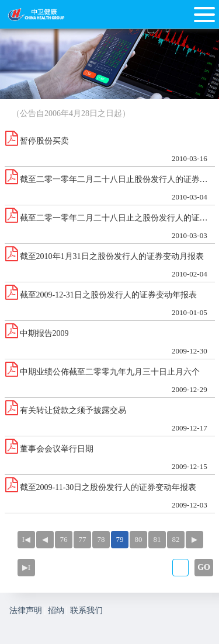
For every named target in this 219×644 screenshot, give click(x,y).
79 (120, 539)
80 (139, 539)
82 (176, 539)
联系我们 (86, 610)
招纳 (56, 610)
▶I (26, 567)
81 (157, 539)
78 (101, 539)
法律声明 (26, 610)
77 (83, 539)
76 (64, 539)
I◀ (26, 539)
